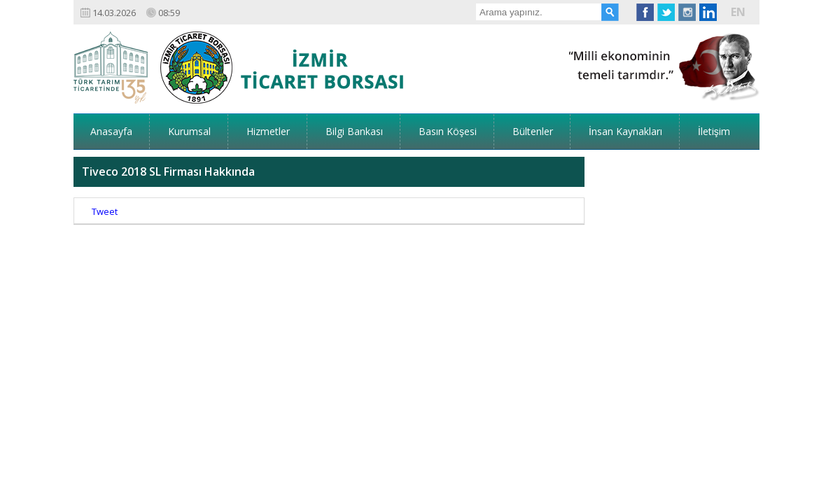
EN (738, 12)
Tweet (105, 168)
